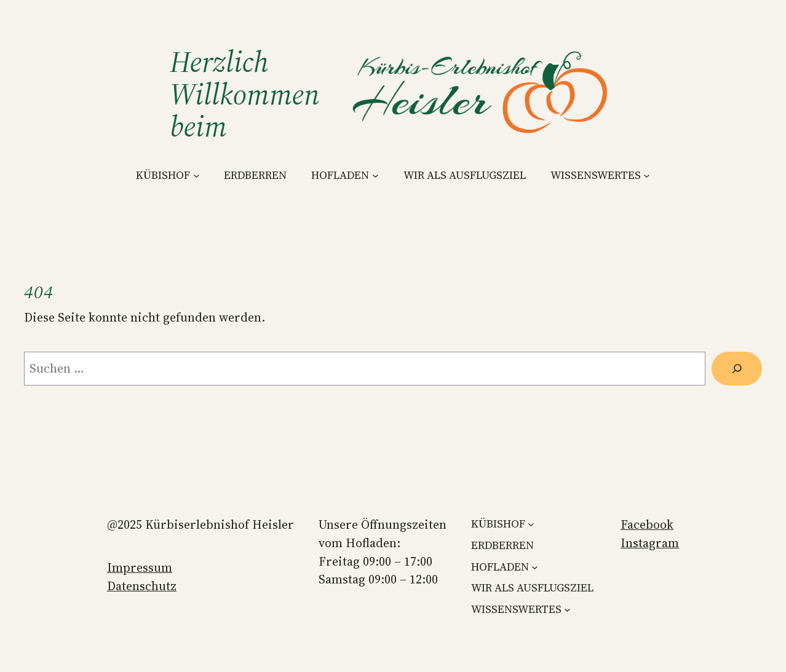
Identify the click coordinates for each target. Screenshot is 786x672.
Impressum (140, 567)
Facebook (647, 524)
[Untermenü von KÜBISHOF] (196, 176)
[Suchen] (737, 369)
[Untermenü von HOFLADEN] (375, 176)
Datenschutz (142, 586)
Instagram (650, 543)
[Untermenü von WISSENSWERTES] (647, 176)
